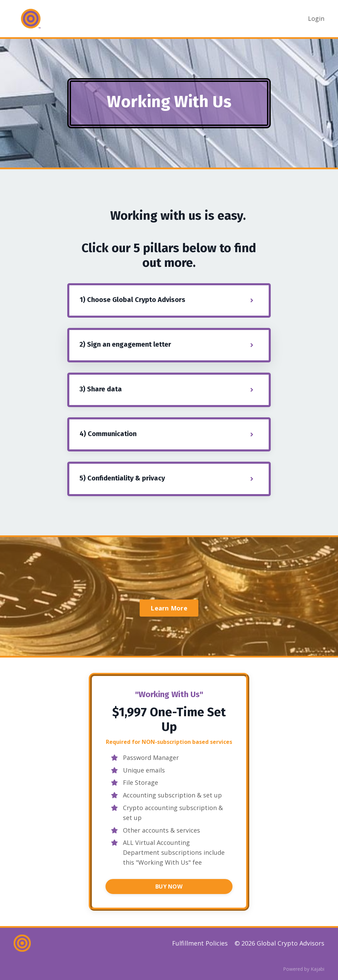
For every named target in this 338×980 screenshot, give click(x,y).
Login (316, 18)
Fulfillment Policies (200, 943)
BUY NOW (169, 887)
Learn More (169, 608)
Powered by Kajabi (304, 969)
